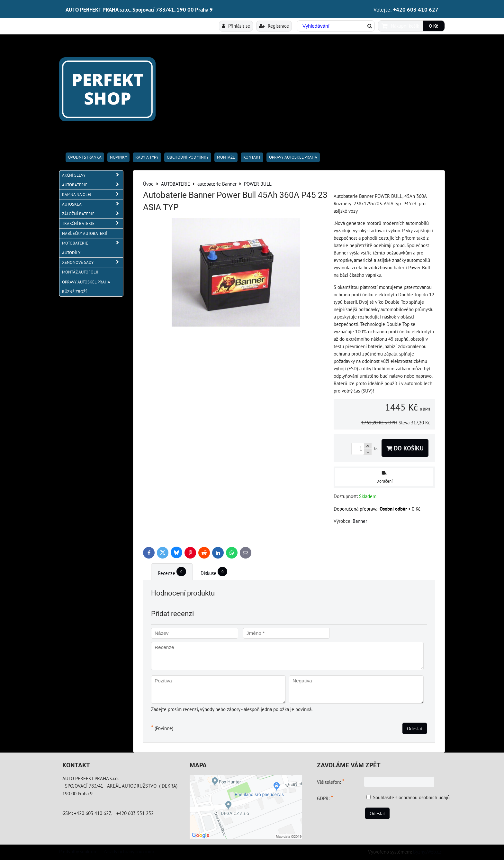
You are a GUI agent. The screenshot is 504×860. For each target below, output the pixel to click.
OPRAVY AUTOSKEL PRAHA (293, 157)
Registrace (274, 26)
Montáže (226, 157)
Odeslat (415, 728)
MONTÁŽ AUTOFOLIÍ (80, 272)
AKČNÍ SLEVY (93, 175)
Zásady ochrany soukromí (129, 851)
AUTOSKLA (93, 204)
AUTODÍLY (71, 253)
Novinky (118, 157)
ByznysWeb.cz (427, 852)
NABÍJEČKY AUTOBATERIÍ (85, 233)
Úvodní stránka (85, 157)
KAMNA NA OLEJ (93, 194)
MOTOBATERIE (93, 243)
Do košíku (405, 448)
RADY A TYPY (147, 157)
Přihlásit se (236, 26)
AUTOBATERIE (93, 185)
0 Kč (434, 26)
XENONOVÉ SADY (93, 262)
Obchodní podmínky (188, 157)
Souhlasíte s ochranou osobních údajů (411, 797)
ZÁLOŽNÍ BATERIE (93, 214)
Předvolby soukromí (79, 851)
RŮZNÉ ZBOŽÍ (74, 292)
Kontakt (252, 157)
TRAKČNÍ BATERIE (93, 223)
